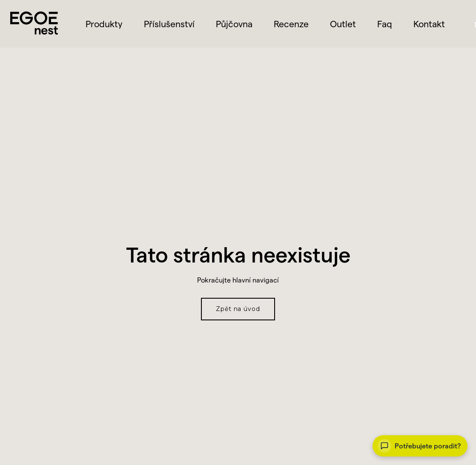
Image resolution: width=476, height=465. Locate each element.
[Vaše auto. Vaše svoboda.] (420, 446)
